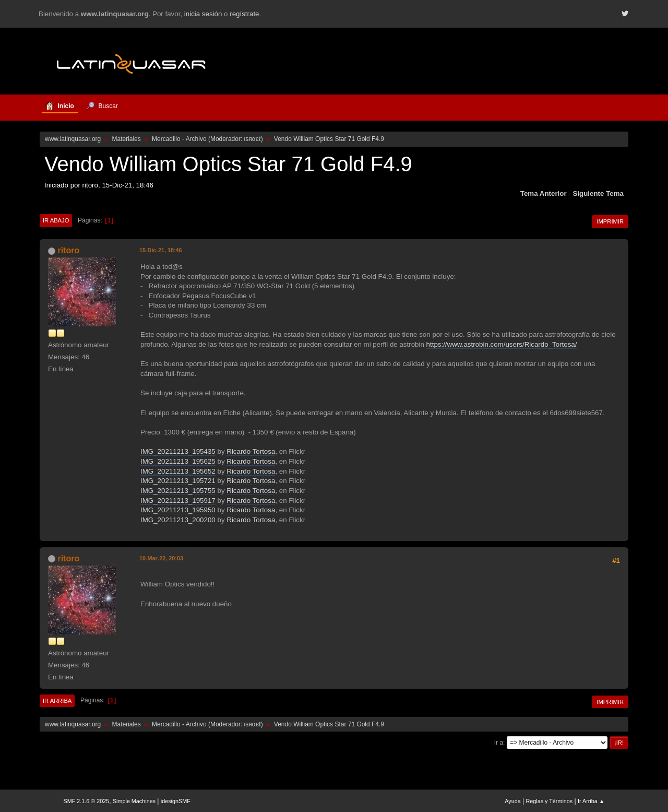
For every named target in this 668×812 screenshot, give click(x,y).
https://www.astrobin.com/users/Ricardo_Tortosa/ (502, 344)
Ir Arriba (57, 701)
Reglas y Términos (550, 801)
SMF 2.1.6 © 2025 (87, 801)
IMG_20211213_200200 (178, 520)
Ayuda (512, 801)
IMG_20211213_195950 (178, 510)
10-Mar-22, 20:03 (161, 558)
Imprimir (610, 221)
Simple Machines (134, 801)
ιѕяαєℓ (253, 139)
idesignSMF (176, 801)
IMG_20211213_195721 (178, 481)
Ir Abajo (56, 220)
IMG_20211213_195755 (178, 491)
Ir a (499, 743)
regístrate (244, 14)
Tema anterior (544, 193)
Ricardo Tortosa (251, 451)
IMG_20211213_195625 (178, 461)
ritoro (68, 250)
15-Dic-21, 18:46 (161, 250)
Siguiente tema (598, 193)
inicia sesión (203, 14)
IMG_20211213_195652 (178, 471)
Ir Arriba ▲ (591, 801)
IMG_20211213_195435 (178, 451)
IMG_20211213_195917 (178, 501)
